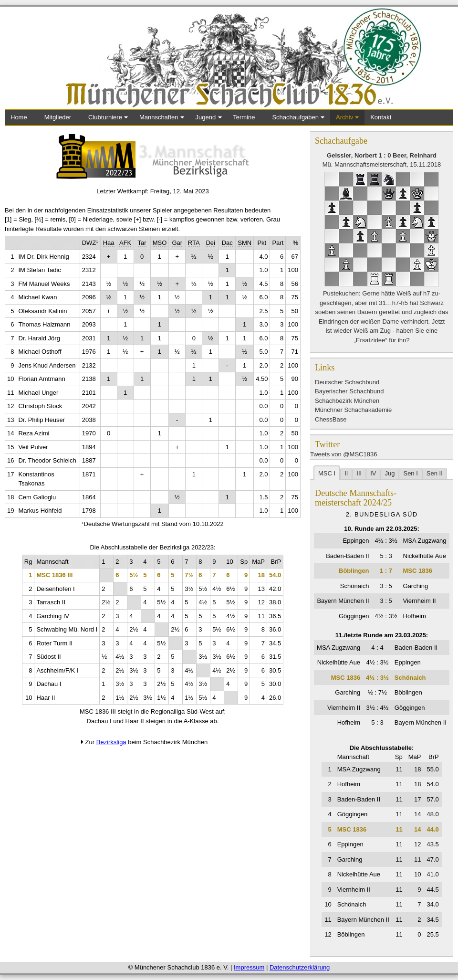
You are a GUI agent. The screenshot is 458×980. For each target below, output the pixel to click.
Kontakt (381, 117)
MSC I (327, 473)
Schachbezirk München (347, 401)
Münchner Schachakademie (353, 410)
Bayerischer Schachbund (349, 391)
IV (373, 473)
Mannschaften (159, 117)
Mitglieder (58, 117)
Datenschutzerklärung (300, 967)
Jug (390, 473)
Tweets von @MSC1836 (343, 454)
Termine (244, 117)
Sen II (435, 473)
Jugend (206, 117)
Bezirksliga (111, 742)
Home (19, 117)
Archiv (344, 117)
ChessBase (331, 419)
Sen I (410, 473)
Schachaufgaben (295, 117)
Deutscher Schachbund (347, 382)
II (346, 473)
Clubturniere (105, 117)
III (359, 473)
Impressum (249, 967)
